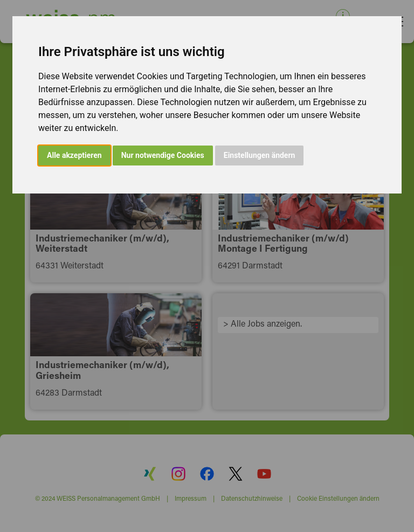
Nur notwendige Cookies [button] (163, 155)
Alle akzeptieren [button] (74, 155)
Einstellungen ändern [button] (260, 155)
